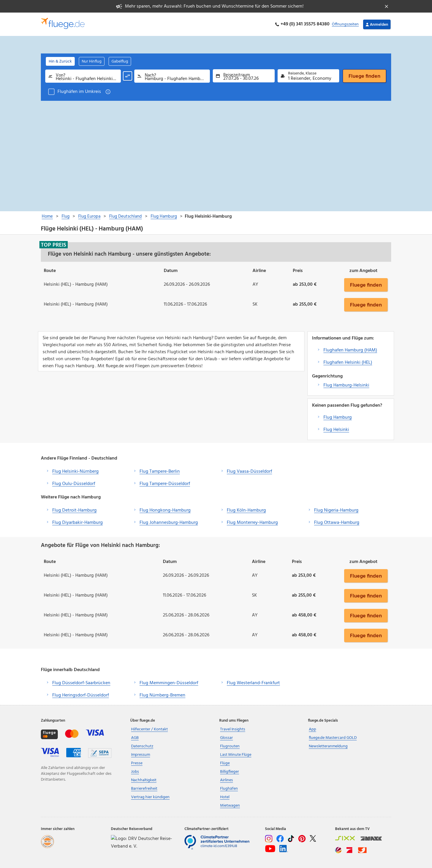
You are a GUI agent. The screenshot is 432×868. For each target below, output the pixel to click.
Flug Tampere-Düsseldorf (165, 484)
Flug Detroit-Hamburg (74, 510)
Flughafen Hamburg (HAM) (350, 350)
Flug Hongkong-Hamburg (165, 510)
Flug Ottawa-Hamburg (337, 523)
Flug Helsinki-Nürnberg (75, 472)
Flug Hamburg (338, 417)
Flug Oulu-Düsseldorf (74, 484)
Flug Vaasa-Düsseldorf (249, 472)
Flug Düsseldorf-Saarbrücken (81, 683)
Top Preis (54, 245)
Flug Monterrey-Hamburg (252, 523)
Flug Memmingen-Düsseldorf (169, 683)
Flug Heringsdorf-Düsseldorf (81, 695)
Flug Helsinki (336, 430)
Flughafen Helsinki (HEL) (348, 363)
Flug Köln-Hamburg (246, 510)
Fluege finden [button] (366, 285)
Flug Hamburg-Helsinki (346, 385)
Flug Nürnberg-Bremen (162, 695)
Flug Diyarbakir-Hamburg (77, 523)
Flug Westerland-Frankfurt (253, 683)
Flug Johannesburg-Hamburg (169, 523)
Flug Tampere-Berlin (160, 472)
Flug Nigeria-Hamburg (336, 510)
